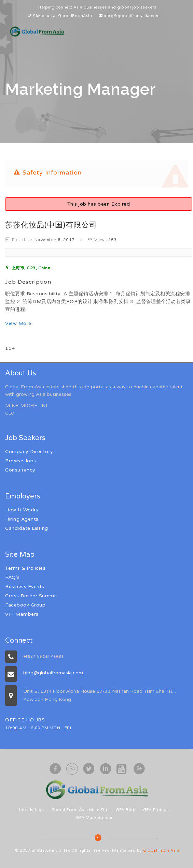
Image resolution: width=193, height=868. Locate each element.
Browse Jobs (21, 461)
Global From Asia (161, 850)
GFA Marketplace (94, 818)
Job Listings (31, 810)
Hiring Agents (22, 519)
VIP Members (22, 614)
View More (18, 323)
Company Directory (29, 452)
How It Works (22, 510)
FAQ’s (12, 577)
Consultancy (20, 470)
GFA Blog (126, 810)
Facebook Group (25, 605)
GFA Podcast (157, 810)
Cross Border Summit (31, 596)
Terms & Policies (25, 568)
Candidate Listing (27, 528)
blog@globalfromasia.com (132, 16)
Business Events (25, 587)
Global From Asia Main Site (80, 810)
